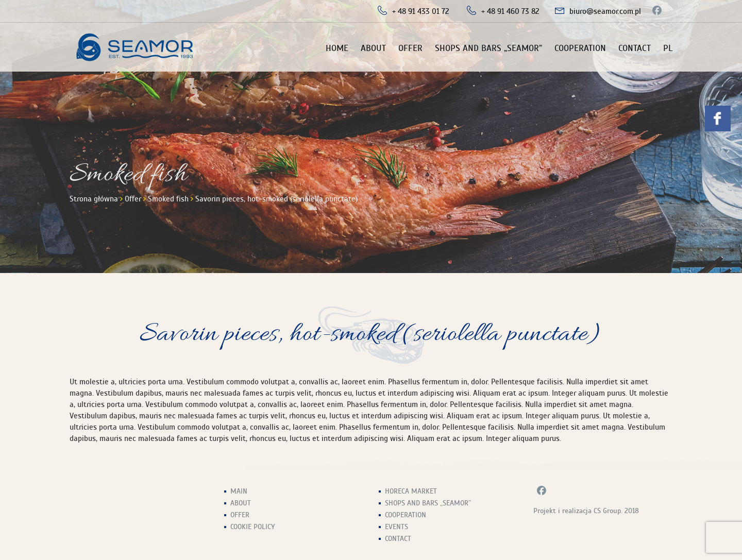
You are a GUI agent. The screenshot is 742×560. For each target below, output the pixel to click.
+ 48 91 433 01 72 (421, 11)
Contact (635, 48)
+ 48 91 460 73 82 (510, 11)
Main (239, 491)
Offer (410, 48)
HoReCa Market (411, 491)
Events (397, 527)
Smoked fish (168, 199)
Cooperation (580, 48)
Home (337, 48)
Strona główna (94, 199)
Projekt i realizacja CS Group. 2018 (586, 511)
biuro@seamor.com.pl (605, 11)
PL (668, 48)
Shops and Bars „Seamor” (488, 48)
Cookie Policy (252, 527)
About (373, 48)
